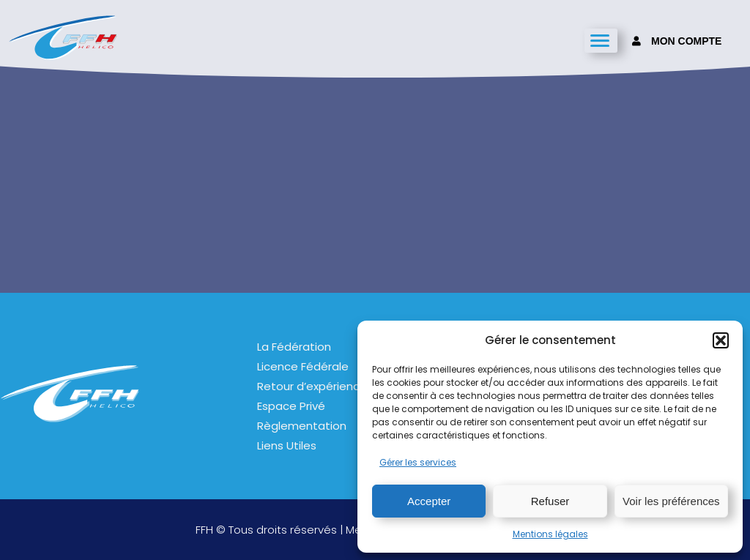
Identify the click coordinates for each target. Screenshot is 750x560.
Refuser (550, 501)
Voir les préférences (671, 501)
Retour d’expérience (312, 386)
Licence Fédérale (303, 366)
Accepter (429, 501)
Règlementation (302, 426)
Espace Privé (291, 406)
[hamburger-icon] (601, 41)
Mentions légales (550, 534)
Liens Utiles (287, 445)
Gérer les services (418, 462)
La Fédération (294, 347)
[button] (721, 340)
